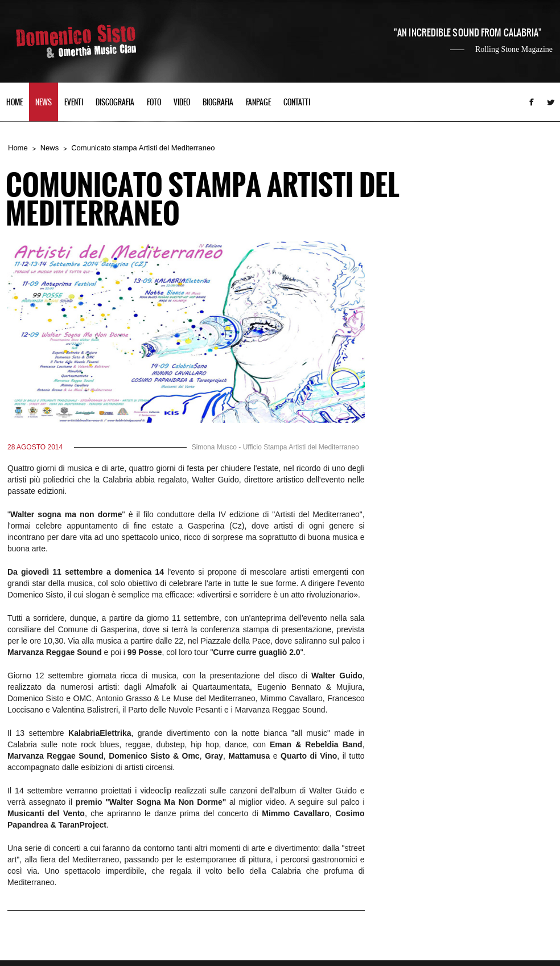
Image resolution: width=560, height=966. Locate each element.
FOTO (154, 103)
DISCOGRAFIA (115, 103)
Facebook (532, 102)
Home (18, 148)
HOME (15, 103)
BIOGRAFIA (218, 103)
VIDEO (182, 103)
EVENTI (74, 103)
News (50, 148)
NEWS (44, 103)
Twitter (551, 102)
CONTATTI (297, 103)
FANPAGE (258, 103)
